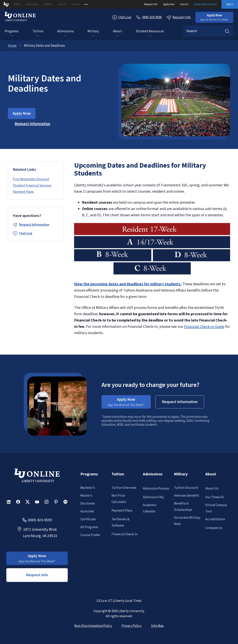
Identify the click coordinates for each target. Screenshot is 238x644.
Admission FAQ (153, 497)
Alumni (62, 4)
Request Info (151, 4)
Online (17, 4)
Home (12, 46)
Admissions (65, 31)
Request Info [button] (37, 575)
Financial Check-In (125, 534)
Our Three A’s (215, 497)
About (117, 31)
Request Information (34, 225)
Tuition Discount (186, 488)
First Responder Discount (31, 179)
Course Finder (90, 535)
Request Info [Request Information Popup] (179, 17)
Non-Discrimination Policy (93, 626)
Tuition (38, 31)
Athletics (48, 4)
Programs (12, 31)
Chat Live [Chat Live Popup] (122, 17)
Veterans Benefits (187, 496)
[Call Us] (149, 17)
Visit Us (184, 4)
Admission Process (156, 489)
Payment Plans (23, 192)
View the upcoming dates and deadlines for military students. (128, 284)
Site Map (157, 626)
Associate (87, 511)
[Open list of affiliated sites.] (86, 4)
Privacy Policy (132, 626)
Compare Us (214, 528)
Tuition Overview (124, 488)
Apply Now (169, 4)
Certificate (88, 519)
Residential (32, 4)
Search (227, 31)
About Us (212, 489)
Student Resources (150, 31)
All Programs (89, 527)
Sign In (230, 4)
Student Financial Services (32, 186)
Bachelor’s (88, 488)
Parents (76, 4)
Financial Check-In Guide (204, 327)
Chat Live (26, 233)
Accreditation (215, 519)
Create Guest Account (205, 4)
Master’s (86, 496)
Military (93, 31)
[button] (214, 17)
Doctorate (88, 504)
